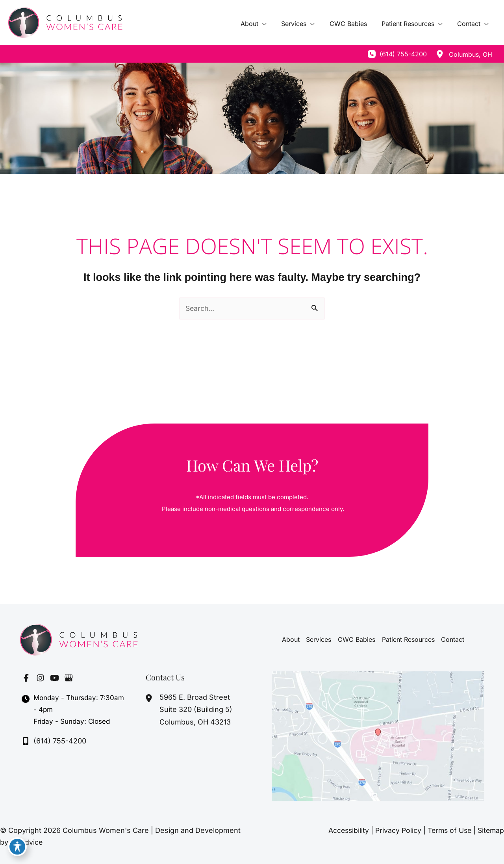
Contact (452, 639)
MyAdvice (27, 842)
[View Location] (440, 54)
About (291, 639)
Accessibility (344, 830)
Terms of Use (447, 830)
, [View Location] (471, 54)
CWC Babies (357, 639)
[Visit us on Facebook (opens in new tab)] (26, 678)
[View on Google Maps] (378, 736)
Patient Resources (408, 639)
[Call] (397, 54)
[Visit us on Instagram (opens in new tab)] (40, 678)
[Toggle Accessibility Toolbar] (17, 847)
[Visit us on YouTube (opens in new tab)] (54, 678)
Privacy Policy (394, 830)
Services (319, 639)
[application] (272, 24)
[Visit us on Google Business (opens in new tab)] (69, 678)
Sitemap (490, 830)
